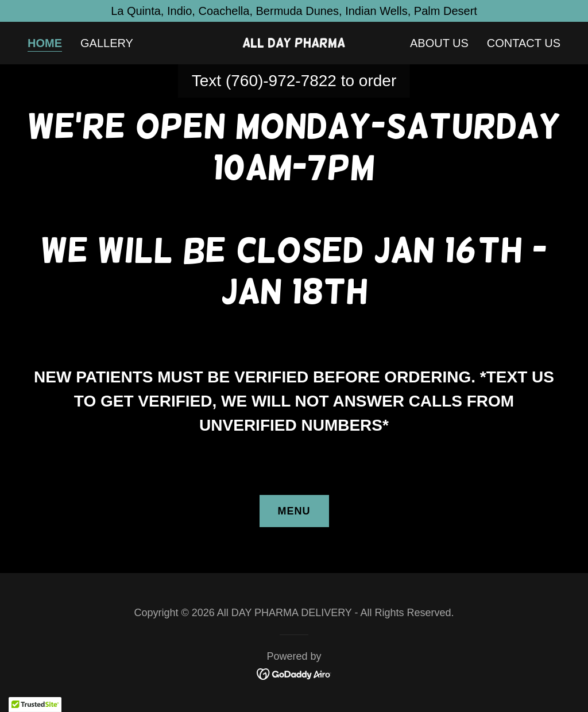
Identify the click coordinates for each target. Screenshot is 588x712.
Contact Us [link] (524, 43)
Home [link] (45, 43)
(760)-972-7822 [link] (281, 81)
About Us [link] (439, 43)
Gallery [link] (107, 43)
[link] (294, 43)
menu (294, 511)
